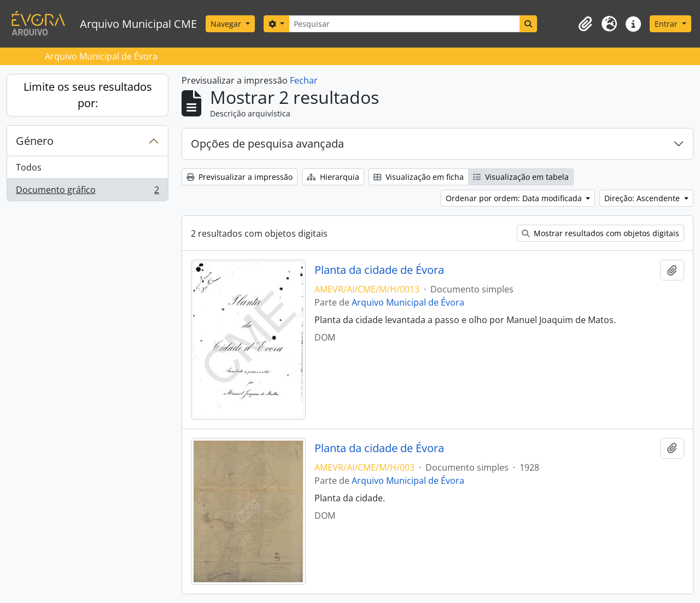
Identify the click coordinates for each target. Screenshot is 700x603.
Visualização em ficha (419, 177)
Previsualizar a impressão (240, 177)
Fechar (304, 80)
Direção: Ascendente (643, 198)
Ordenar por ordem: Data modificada (515, 198)
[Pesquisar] (404, 24)
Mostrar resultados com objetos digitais (600, 233)
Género (35, 141)
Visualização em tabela (521, 177)
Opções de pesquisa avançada (267, 144)
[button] (585, 24)
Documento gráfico (87, 192)
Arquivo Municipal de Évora (408, 302)
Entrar (667, 24)
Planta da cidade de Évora (379, 270)
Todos (29, 167)
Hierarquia (333, 177)
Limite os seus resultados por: (88, 95)
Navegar (227, 24)
